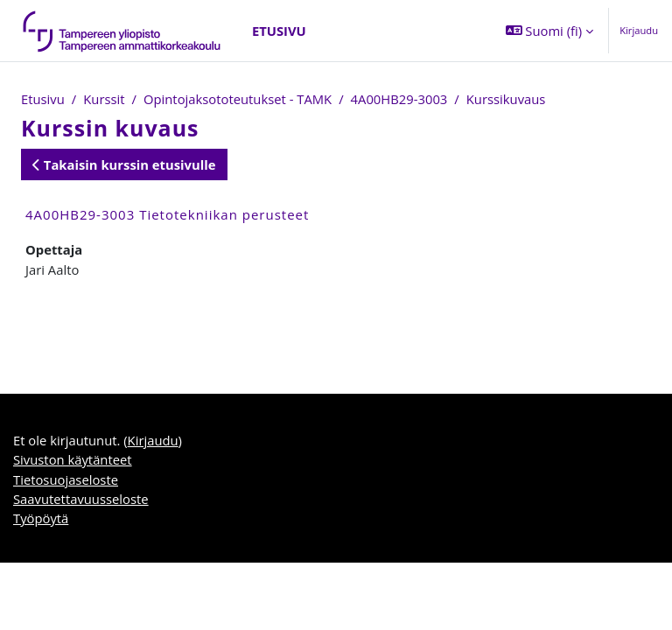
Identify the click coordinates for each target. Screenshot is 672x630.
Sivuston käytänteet (73, 459)
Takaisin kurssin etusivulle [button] (124, 164)
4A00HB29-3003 (399, 99)
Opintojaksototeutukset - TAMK (238, 99)
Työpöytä (41, 518)
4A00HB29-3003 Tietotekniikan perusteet (167, 214)
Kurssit (104, 99)
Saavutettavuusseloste (81, 499)
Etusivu (43, 99)
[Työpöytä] (122, 31)
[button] (549, 31)
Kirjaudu (639, 30)
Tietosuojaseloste (66, 479)
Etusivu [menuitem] (279, 31)
